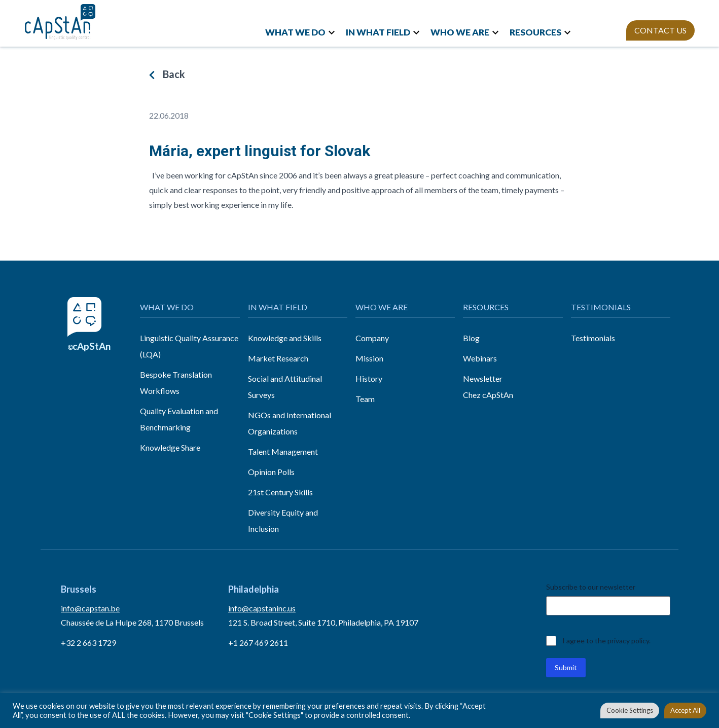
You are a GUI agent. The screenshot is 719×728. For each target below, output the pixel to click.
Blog (471, 338)
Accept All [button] (685, 710)
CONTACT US (660, 30)
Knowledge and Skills (285, 338)
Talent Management (283, 451)
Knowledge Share (170, 447)
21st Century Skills (280, 492)
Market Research (278, 358)
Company (372, 338)
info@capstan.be (90, 608)
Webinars (480, 358)
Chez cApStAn (488, 395)
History (369, 378)
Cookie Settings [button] (630, 710)
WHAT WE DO (295, 32)
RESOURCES (535, 32)
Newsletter (483, 378)
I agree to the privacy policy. (606, 641)
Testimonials (593, 338)
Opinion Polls (271, 472)
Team (365, 399)
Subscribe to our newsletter (591, 587)
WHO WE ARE (460, 32)
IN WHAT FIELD (378, 32)
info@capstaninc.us (262, 608)
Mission (369, 358)
